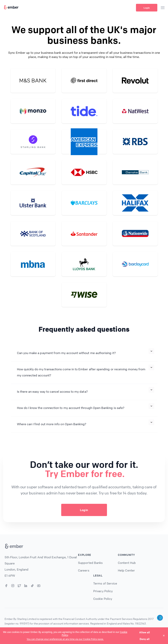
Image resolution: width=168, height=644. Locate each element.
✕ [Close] (164, 635)
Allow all (145, 632)
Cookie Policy (103, 599)
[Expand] (151, 351)
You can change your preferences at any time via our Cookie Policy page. (65, 639)
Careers (84, 570)
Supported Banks (90, 563)
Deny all (145, 639)
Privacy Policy (103, 591)
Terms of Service (105, 583)
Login (147, 8)
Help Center (126, 570)
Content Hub (127, 563)
